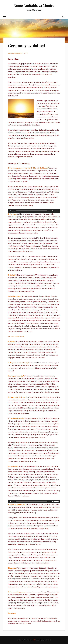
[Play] (10, 211)
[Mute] (53, 211)
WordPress (29, 640)
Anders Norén (46, 640)
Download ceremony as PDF (18, 53)
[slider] (32, 211)
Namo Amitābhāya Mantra (34, 5)
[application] (34, 211)
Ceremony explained (27, 45)
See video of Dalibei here (16, 336)
